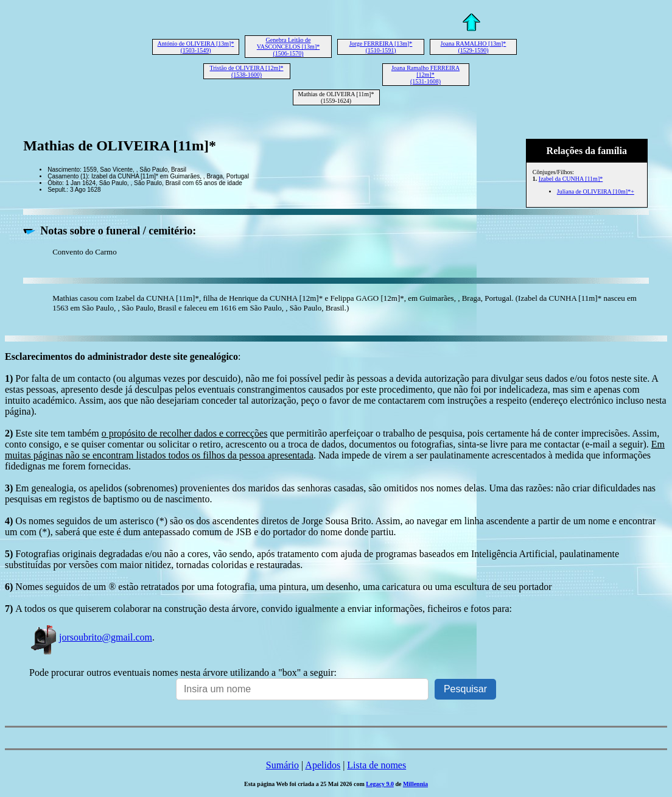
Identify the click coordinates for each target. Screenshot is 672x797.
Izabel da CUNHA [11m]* (571, 179)
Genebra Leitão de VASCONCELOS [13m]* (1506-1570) (288, 47)
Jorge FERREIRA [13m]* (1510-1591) (381, 47)
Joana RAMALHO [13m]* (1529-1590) (474, 47)
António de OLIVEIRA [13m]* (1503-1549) (196, 47)
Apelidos (323, 765)
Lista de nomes (376, 765)
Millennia (415, 784)
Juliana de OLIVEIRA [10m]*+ (596, 191)
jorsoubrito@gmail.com (91, 637)
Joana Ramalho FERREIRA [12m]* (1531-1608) (425, 75)
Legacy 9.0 (380, 784)
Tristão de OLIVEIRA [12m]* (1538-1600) (246, 71)
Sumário (282, 765)
